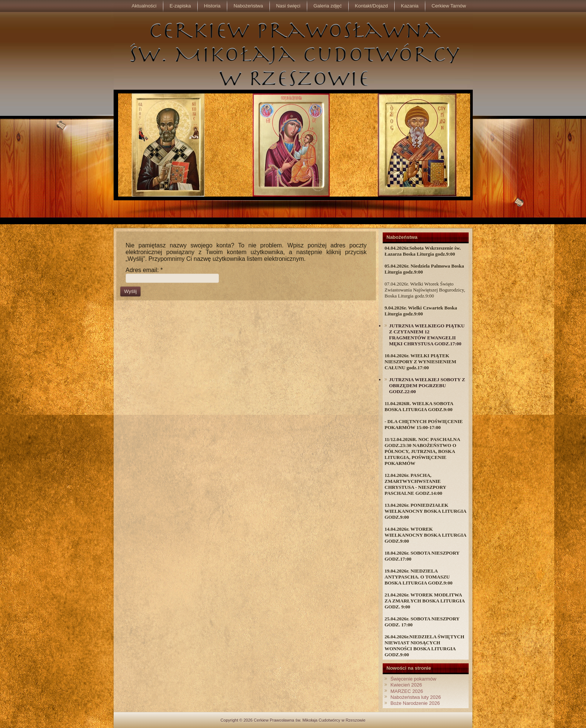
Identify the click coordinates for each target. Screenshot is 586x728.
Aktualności (144, 6)
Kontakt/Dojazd (371, 6)
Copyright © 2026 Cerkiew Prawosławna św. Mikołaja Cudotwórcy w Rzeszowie (293, 720)
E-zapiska (180, 6)
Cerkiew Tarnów (449, 6)
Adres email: (144, 270)
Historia (212, 6)
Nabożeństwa (248, 6)
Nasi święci (288, 6)
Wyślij (130, 291)
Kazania (410, 6)
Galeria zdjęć (328, 6)
